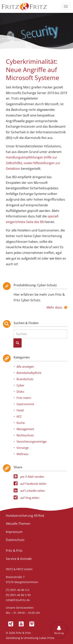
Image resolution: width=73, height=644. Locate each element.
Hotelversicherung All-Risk (25, 516)
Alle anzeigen (25, 366)
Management (25, 429)
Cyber (20, 385)
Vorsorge (23, 448)
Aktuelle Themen (18, 524)
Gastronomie (25, 404)
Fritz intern (24, 398)
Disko (20, 391)
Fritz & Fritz (14, 551)
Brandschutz (25, 379)
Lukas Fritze (47, 638)
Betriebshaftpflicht (29, 373)
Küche (21, 423)
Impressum (14, 532)
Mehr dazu (54, 307)
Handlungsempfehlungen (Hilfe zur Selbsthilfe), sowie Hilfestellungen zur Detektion (33, 163)
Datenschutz (15, 540)
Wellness (22, 454)
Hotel (20, 410)
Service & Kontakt (19, 559)
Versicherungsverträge (32, 441)
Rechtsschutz (25, 435)
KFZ (19, 416)
